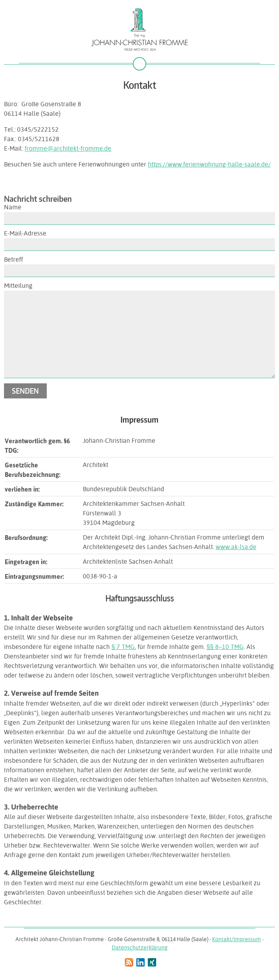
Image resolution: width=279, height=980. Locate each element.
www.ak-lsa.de (236, 547)
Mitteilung (18, 286)
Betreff (13, 259)
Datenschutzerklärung (140, 947)
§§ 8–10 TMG (225, 647)
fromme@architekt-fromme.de (68, 148)
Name (13, 207)
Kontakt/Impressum (236, 939)
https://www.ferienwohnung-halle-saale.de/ (209, 164)
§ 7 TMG (123, 647)
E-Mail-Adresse (25, 233)
